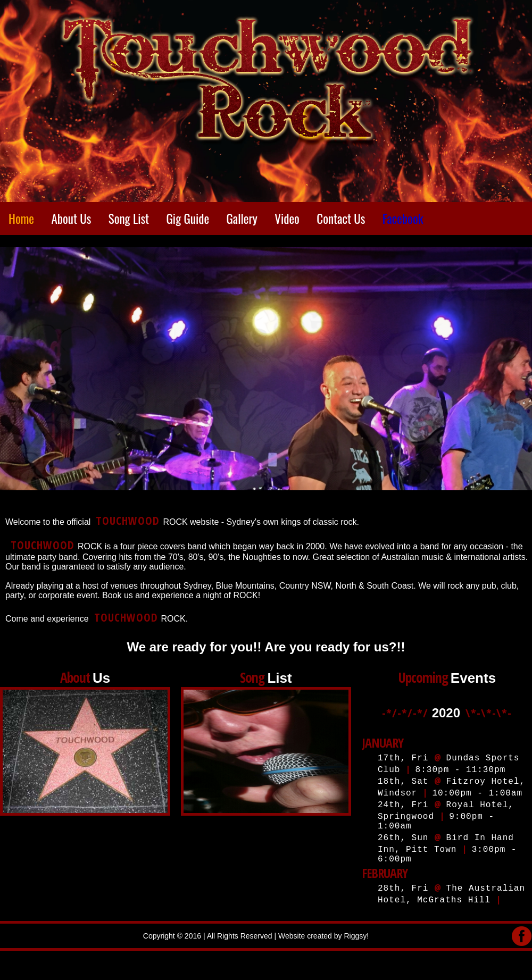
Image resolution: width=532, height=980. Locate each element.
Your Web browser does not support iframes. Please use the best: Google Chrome (444, 796)
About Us (71, 219)
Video (287, 219)
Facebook (403, 219)
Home (21, 219)
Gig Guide (188, 219)
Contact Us (341, 219)
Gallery (242, 219)
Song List (129, 219)
